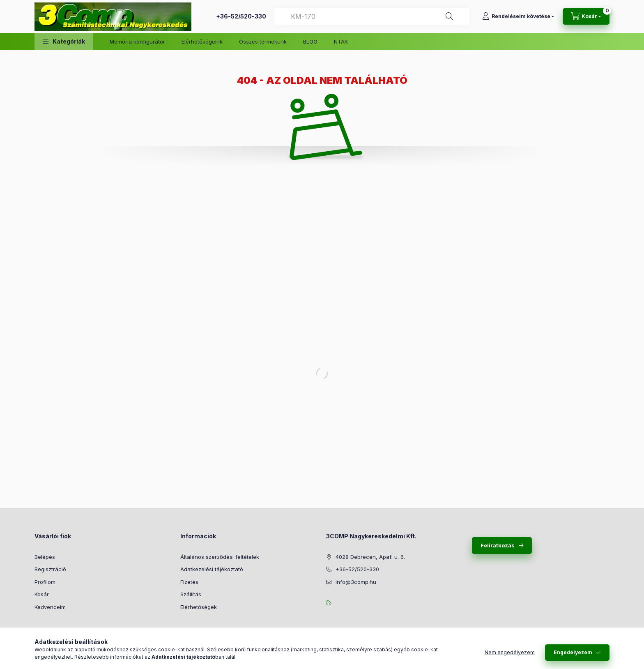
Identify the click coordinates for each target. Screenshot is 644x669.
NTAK (341, 42)
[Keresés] (449, 16)
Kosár (42, 594)
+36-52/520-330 (241, 16)
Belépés (45, 557)
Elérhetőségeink (202, 42)
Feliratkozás (498, 545)
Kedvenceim (50, 607)
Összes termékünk (263, 42)
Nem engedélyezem (510, 652)
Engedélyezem (573, 652)
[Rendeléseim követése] (518, 16)
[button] (64, 41)
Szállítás (191, 594)
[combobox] (372, 16)
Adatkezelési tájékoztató (212, 569)
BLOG (310, 42)
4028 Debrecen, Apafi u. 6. (370, 557)
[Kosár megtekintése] (586, 16)
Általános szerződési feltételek (220, 557)
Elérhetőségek (199, 607)
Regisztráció (50, 569)
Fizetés (189, 582)
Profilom (45, 582)
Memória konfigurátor (137, 42)
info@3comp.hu (356, 582)
